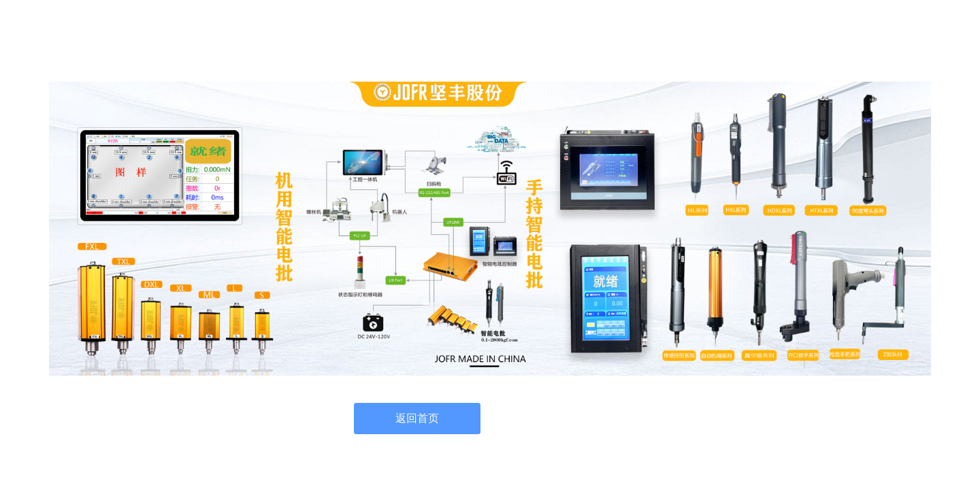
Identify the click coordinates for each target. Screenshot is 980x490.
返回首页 (417, 418)
